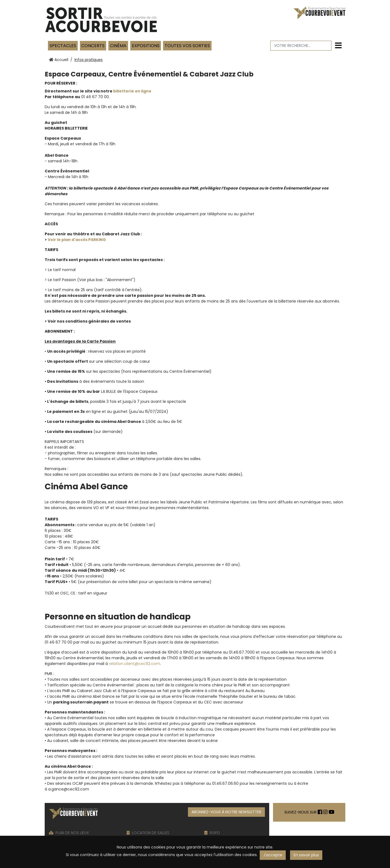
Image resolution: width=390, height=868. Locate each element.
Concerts (93, 46)
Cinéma (118, 46)
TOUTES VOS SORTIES (187, 46)
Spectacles (63, 46)
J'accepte (273, 855)
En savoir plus (306, 855)
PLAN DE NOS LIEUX (69, 833)
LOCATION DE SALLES (148, 833)
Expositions (146, 46)
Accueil (59, 60)
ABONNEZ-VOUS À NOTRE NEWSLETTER (226, 812)
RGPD (212, 833)
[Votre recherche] (301, 46)
